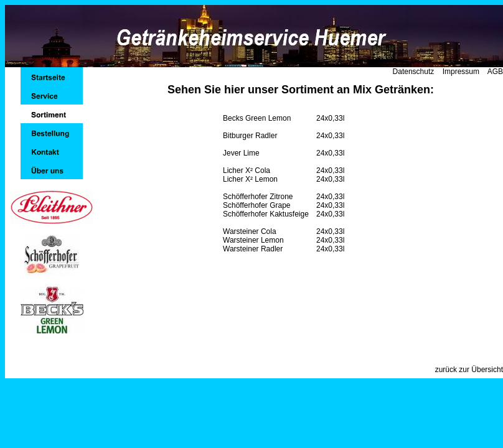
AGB (495, 72)
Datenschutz (414, 72)
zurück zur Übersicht (469, 370)
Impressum (461, 72)
